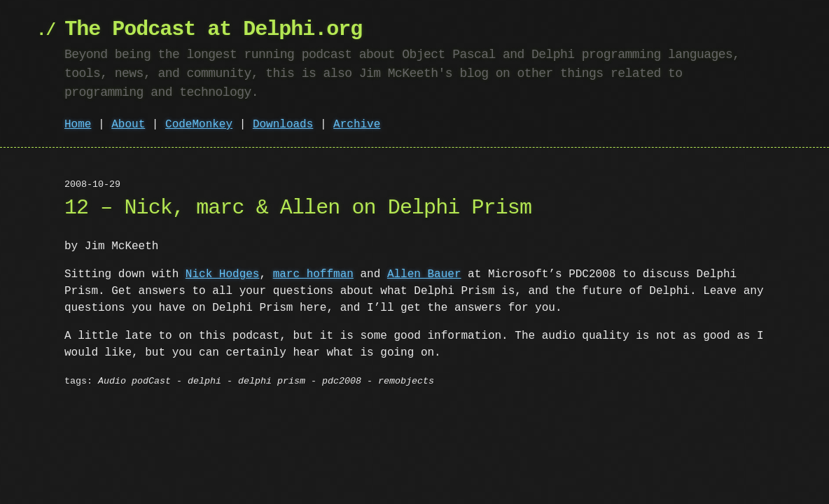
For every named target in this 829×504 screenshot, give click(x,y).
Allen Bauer (424, 274)
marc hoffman (313, 274)
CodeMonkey (199, 125)
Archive (357, 125)
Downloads (283, 125)
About (128, 125)
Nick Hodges (223, 274)
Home (78, 125)
